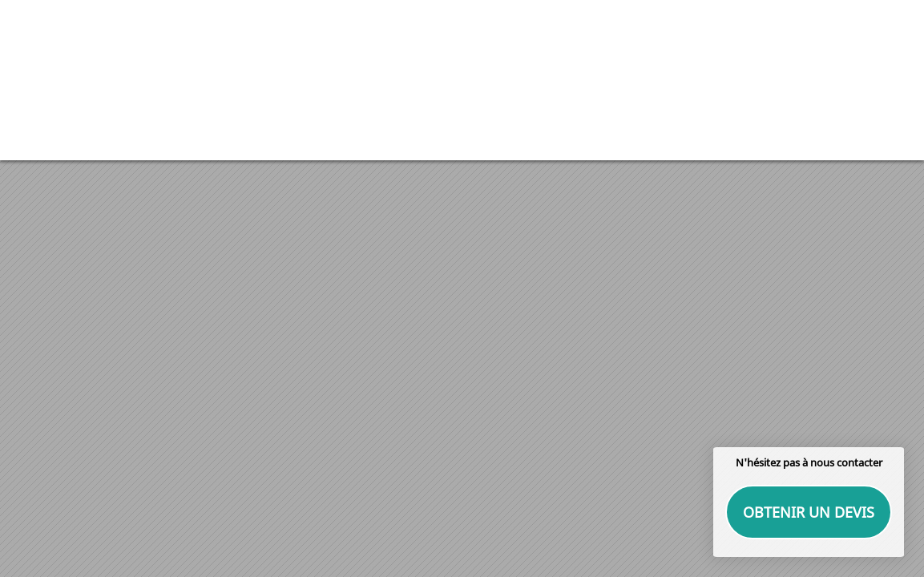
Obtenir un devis (809, 512)
